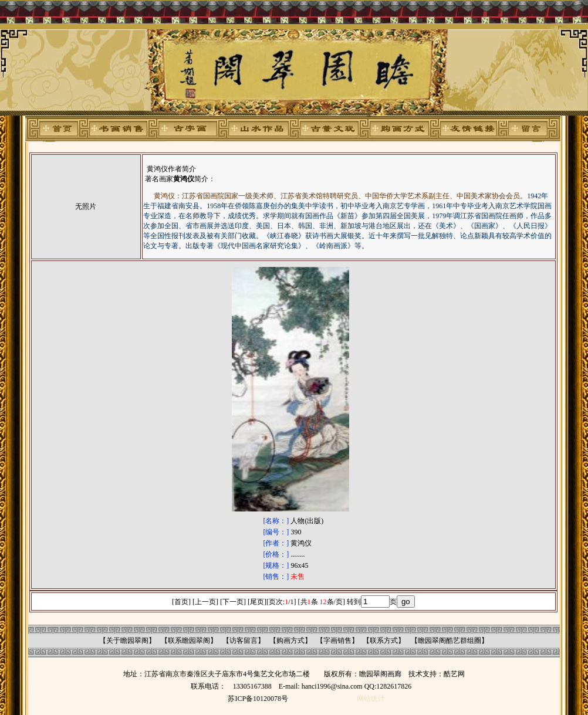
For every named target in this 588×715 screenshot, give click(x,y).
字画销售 (337, 641)
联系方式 (384, 641)
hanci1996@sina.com (332, 686)
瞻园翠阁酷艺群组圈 (450, 641)
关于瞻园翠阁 (127, 641)
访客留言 (244, 641)
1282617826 (394, 686)
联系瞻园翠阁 (189, 641)
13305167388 (252, 686)
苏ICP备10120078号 (258, 699)
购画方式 (290, 641)
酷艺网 (454, 674)
